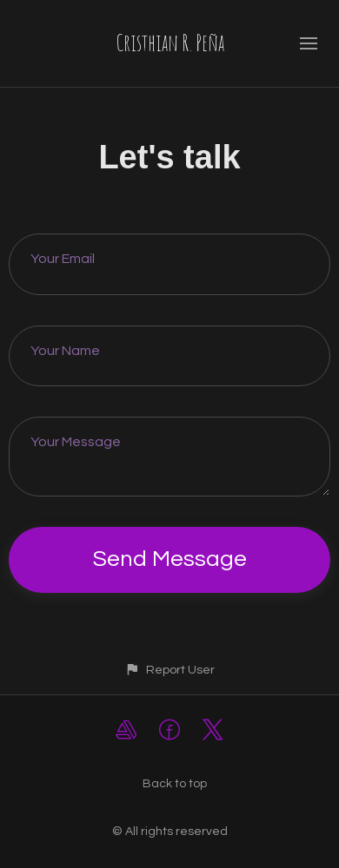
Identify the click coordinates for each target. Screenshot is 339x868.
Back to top (175, 784)
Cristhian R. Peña (170, 43)
